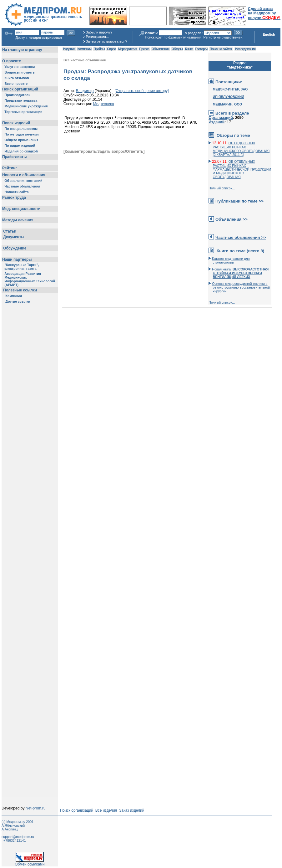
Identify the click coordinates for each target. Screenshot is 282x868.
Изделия (69, 49)
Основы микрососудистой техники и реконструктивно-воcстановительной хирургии (241, 287)
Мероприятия (128, 49)
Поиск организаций (77, 810)
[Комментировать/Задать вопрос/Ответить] (104, 152)
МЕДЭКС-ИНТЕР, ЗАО (230, 89)
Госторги (201, 49)
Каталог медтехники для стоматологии (231, 260)
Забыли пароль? (99, 32)
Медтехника (104, 104)
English (269, 34)
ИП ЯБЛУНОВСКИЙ (229, 97)
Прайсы (99, 49)
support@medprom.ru (18, 837)
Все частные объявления (85, 60)
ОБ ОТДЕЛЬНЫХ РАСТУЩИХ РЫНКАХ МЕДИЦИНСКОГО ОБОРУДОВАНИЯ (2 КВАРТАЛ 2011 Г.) (241, 149)
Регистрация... (97, 37)
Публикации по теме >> (239, 201)
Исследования (245, 49)
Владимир (85, 91)
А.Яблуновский (13, 825)
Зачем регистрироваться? (107, 41)
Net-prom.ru (36, 808)
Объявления (160, 49)
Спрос (111, 49)
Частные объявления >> (241, 237)
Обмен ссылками (30, 863)
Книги (189, 49)
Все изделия (106, 810)
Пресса (144, 49)
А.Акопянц (10, 829)
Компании (84, 49)
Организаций (221, 118)
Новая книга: (240, 273)
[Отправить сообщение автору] (142, 91)
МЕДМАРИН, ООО (227, 104)
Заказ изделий (132, 810)
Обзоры (177, 49)
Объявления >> (232, 219)
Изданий (217, 122)
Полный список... (222, 188)
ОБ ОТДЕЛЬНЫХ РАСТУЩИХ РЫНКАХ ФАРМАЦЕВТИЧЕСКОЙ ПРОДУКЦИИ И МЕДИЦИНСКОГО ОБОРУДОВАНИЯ (242, 169)
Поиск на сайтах (221, 49)
